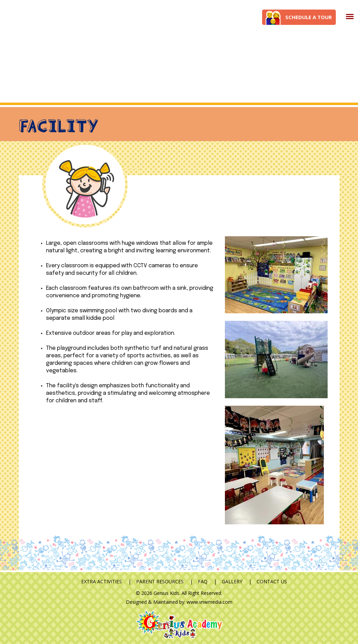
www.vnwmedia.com (210, 602)
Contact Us (272, 581)
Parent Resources (160, 581)
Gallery (232, 581)
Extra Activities (102, 581)
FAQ (203, 581)
